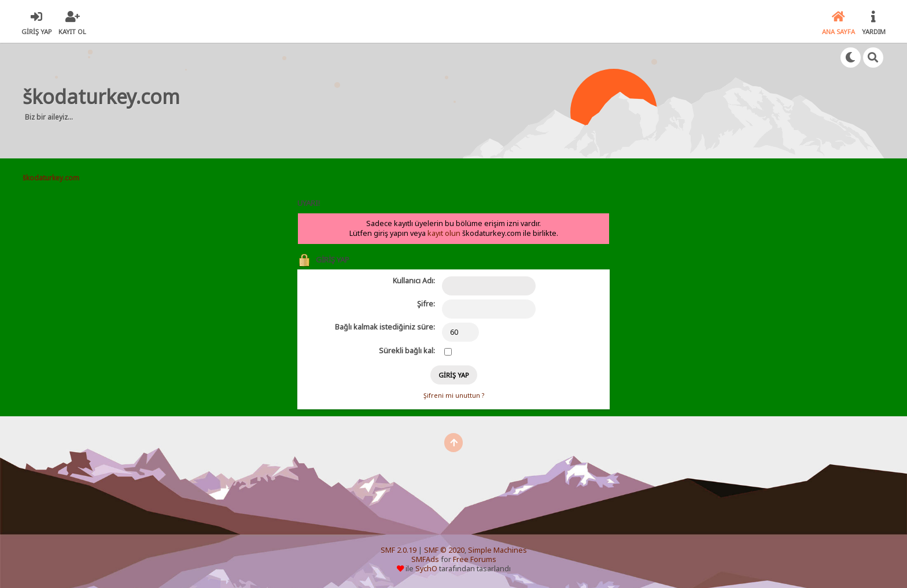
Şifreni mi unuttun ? (454, 395)
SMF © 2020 (444, 550)
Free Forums (475, 559)
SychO (426, 569)
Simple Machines (497, 550)
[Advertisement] (407, 101)
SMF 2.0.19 (399, 550)
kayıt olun (444, 233)
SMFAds (425, 559)
